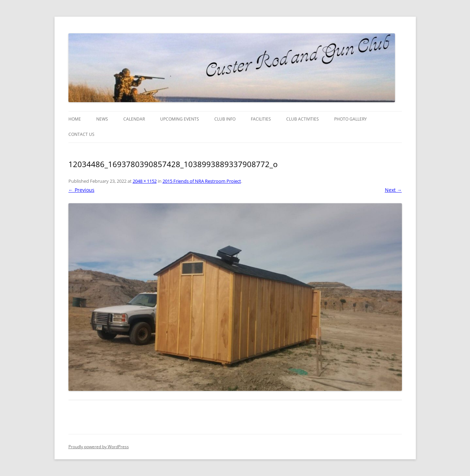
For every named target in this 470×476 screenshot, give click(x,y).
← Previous (81, 190)
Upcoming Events (180, 119)
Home (75, 119)
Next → (393, 190)
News (102, 119)
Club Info (225, 119)
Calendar (134, 119)
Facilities (261, 119)
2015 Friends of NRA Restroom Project (202, 181)
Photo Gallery (351, 119)
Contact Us (81, 134)
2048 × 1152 (145, 181)
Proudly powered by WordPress (99, 447)
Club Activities (303, 119)
